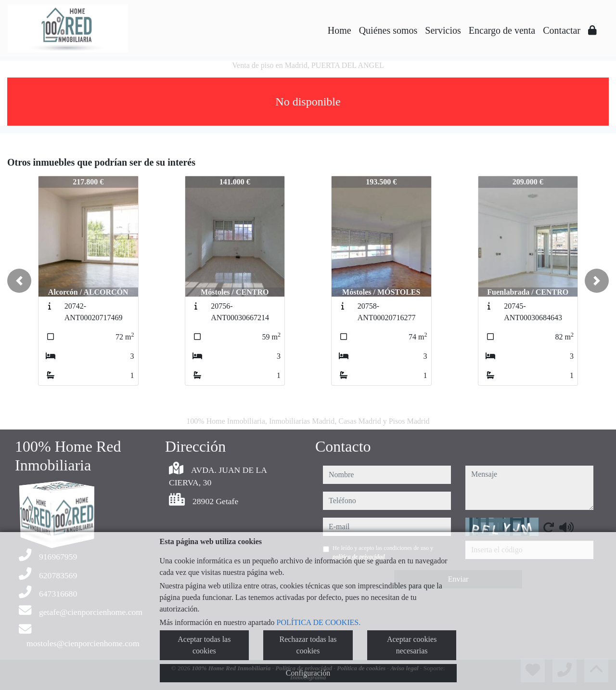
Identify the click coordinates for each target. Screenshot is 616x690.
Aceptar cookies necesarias (412, 645)
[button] (19, 281)
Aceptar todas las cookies (204, 645)
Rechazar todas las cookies (308, 645)
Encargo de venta (502, 30)
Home (340, 30)
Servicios (443, 30)
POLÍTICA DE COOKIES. (319, 622)
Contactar (562, 30)
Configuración (308, 673)
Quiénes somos (388, 30)
